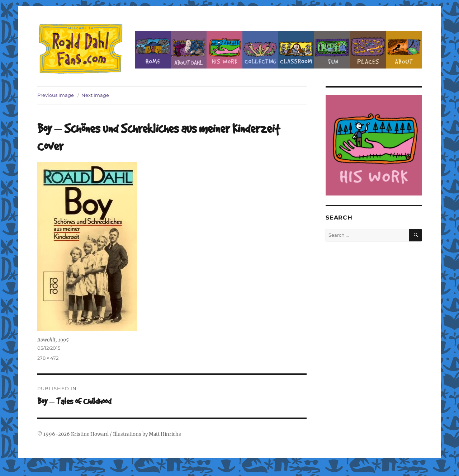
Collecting (260, 50)
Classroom (296, 50)
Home (153, 50)
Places (368, 50)
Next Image (95, 95)
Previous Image (56, 95)
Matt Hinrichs (165, 434)
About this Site (404, 50)
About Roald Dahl (189, 50)
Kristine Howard (90, 434)
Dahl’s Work (224, 50)
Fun (332, 50)
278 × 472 (48, 358)
